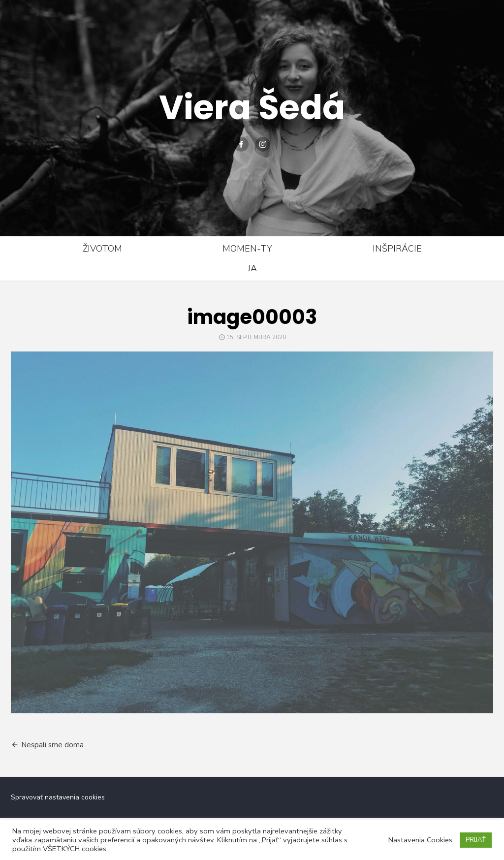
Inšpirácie (397, 249)
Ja (252, 268)
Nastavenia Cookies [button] (420, 840)
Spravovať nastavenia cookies (58, 797)
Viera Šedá (252, 107)
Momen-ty (247, 249)
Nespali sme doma (52, 745)
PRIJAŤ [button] (476, 840)
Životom (102, 249)
